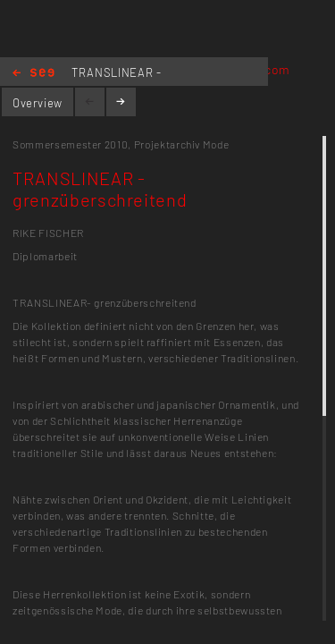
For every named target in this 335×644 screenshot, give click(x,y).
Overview (38, 103)
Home (33, 74)
